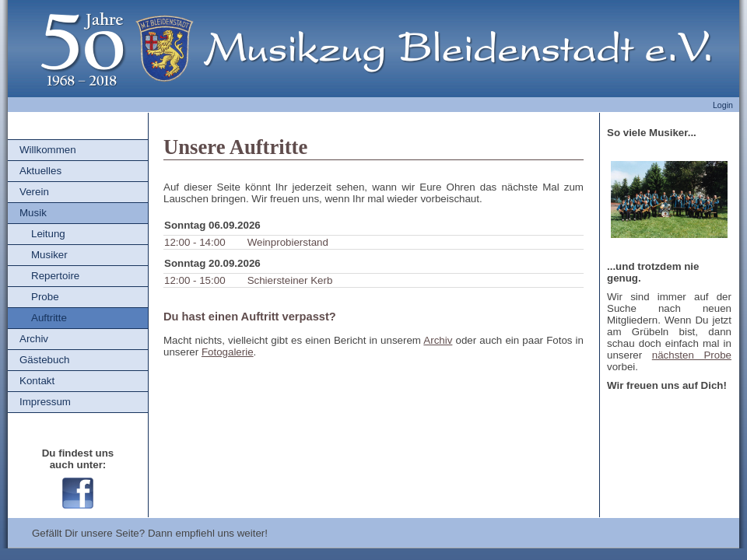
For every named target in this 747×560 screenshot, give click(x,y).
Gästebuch (44, 360)
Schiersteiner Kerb (290, 280)
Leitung (48, 234)
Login (723, 105)
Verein (34, 192)
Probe (45, 297)
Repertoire (55, 276)
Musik (33, 213)
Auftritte (49, 318)
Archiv (34, 339)
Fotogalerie (228, 352)
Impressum (45, 402)
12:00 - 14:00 (195, 242)
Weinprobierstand (288, 242)
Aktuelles (40, 171)
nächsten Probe (692, 355)
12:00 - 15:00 (195, 280)
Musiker (49, 255)
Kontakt (37, 381)
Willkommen (48, 150)
